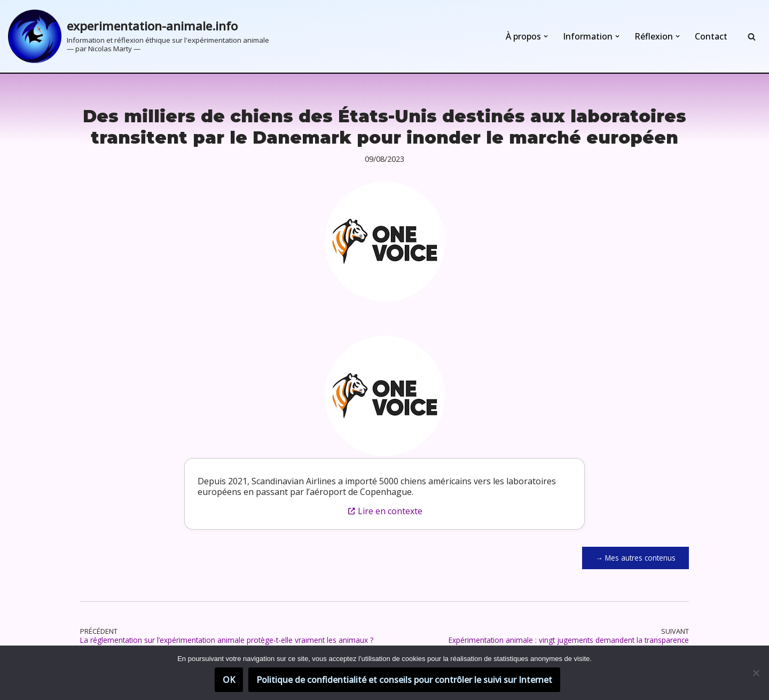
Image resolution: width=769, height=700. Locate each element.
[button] (546, 36)
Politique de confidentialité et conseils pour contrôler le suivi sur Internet (404, 680)
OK (229, 680)
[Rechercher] (752, 37)
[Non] (756, 673)
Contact (711, 36)
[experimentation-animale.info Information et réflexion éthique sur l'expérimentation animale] (139, 36)
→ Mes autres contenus (635, 558)
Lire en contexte (385, 511)
